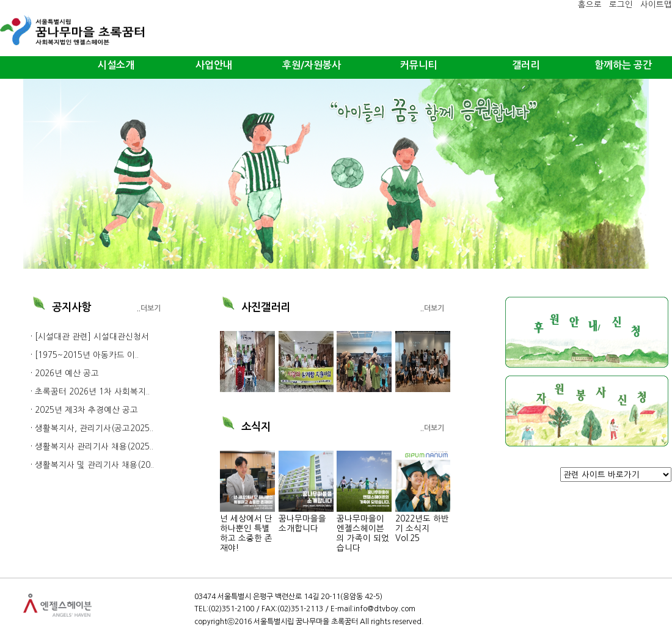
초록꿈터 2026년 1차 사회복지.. (92, 392)
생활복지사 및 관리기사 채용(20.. (94, 465)
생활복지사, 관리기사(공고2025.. (94, 428)
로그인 (621, 5)
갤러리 (526, 65)
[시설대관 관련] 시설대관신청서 (92, 337)
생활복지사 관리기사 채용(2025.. (94, 447)
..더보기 (149, 308)
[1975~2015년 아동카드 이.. (87, 355)
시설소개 (116, 65)
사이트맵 (656, 5)
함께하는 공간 (623, 65)
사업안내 (214, 65)
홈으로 (590, 5)
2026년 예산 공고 (67, 373)
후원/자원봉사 (312, 65)
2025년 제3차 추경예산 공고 (86, 410)
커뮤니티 (418, 65)
